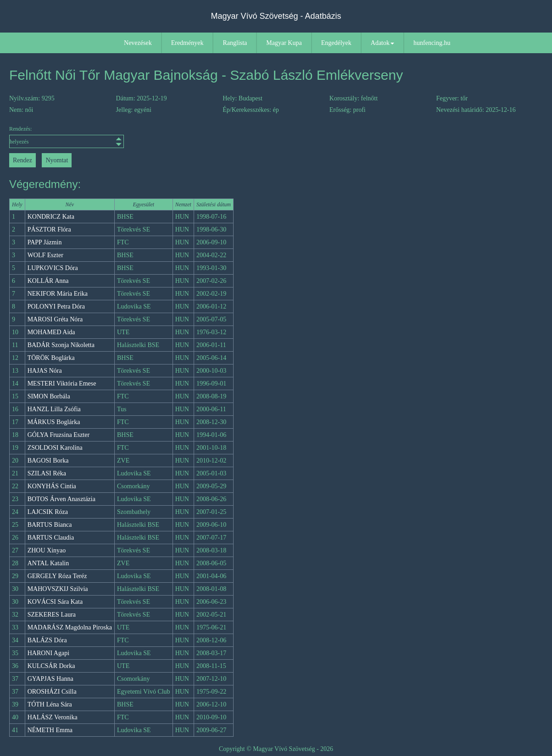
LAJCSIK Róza (48, 512)
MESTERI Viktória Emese (62, 384)
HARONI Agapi (48, 653)
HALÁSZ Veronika (53, 717)
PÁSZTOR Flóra (49, 229)
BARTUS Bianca (50, 525)
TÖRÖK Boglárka (51, 358)
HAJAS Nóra (45, 371)
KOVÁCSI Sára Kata (55, 602)
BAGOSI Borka (48, 461)
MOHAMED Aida (51, 332)
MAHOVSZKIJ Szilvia (58, 589)
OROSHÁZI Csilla (52, 692)
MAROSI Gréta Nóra (55, 319)
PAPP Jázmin (45, 242)
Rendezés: (67, 137)
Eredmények (187, 43)
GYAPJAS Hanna (50, 679)
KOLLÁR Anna (48, 281)
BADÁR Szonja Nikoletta (61, 345)
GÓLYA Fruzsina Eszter (59, 435)
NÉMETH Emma (50, 730)
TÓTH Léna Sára (50, 704)
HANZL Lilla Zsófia (54, 409)
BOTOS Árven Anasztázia (61, 499)
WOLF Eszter (45, 255)
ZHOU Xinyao (47, 550)
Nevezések (138, 43)
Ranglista (235, 43)
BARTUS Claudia (51, 538)
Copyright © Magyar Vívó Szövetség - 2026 (276, 749)
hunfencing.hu (432, 43)
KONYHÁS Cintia (52, 486)
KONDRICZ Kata (51, 217)
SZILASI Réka (47, 473)
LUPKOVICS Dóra (53, 268)
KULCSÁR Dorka (51, 666)
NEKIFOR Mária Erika (58, 294)
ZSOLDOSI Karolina (55, 448)
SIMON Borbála (49, 396)
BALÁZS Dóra (47, 640)
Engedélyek (336, 43)
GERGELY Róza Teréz (57, 576)
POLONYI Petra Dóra (56, 306)
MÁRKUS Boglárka (54, 422)
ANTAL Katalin (48, 563)
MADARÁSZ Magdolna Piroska (70, 627)
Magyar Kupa (284, 43)
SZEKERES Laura (52, 615)
